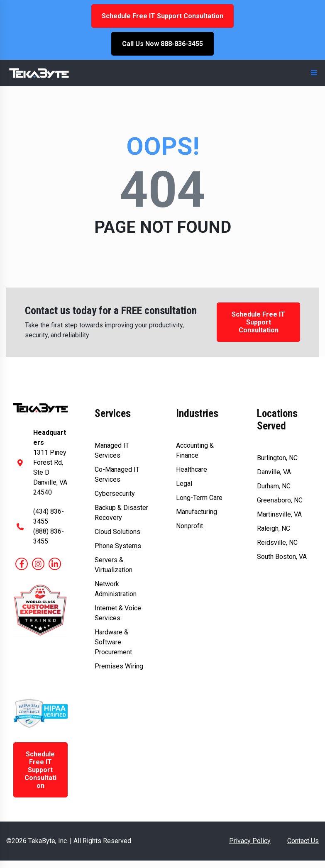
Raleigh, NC (274, 528)
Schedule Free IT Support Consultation (162, 16)
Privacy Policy (250, 841)
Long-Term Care (199, 498)
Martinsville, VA (279, 514)
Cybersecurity (115, 494)
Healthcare (192, 469)
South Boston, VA (282, 557)
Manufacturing (197, 512)
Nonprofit (189, 526)
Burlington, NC (277, 458)
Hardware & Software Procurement (113, 642)
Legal (184, 484)
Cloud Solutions (117, 532)
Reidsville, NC (277, 542)
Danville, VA (274, 472)
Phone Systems (118, 546)
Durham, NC (274, 486)
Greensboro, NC (280, 500)
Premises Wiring (119, 666)
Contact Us (303, 841)
